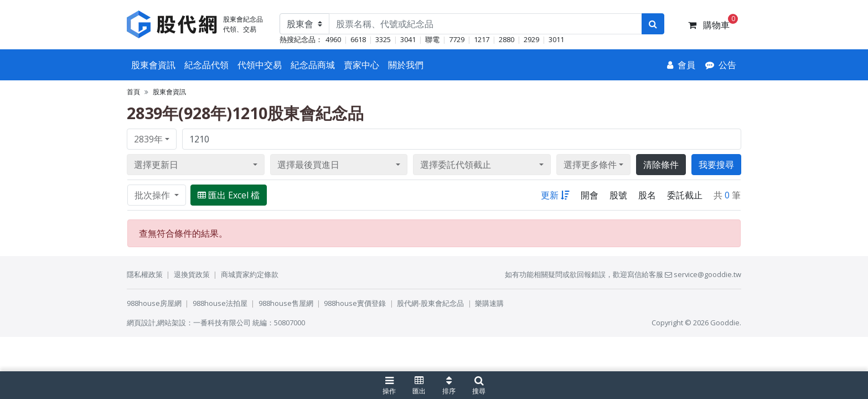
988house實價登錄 (355, 303)
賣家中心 (361, 65)
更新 (555, 195)
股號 (618, 195)
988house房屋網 (154, 303)
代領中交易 (260, 65)
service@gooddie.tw (703, 274)
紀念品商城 (313, 65)
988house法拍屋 (220, 303)
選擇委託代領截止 (456, 165)
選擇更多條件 (590, 165)
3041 (408, 39)
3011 (556, 39)
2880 (507, 39)
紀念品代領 (206, 65)
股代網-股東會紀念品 (430, 303)
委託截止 (685, 195)
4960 (333, 39)
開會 (590, 195)
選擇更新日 (156, 165)
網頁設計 (141, 323)
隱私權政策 (145, 274)
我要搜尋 (716, 165)
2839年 (148, 139)
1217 (482, 39)
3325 (383, 39)
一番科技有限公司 (222, 323)
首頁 (133, 92)
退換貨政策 (192, 274)
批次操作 (153, 195)
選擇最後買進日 (308, 165)
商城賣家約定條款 (250, 274)
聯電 (432, 39)
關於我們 (406, 65)
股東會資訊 (153, 65)
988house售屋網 (286, 303)
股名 (647, 195)
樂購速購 (489, 303)
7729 (457, 39)
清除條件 (661, 165)
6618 (358, 39)
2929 (531, 39)
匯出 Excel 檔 (229, 195)
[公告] (721, 65)
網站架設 (172, 323)
